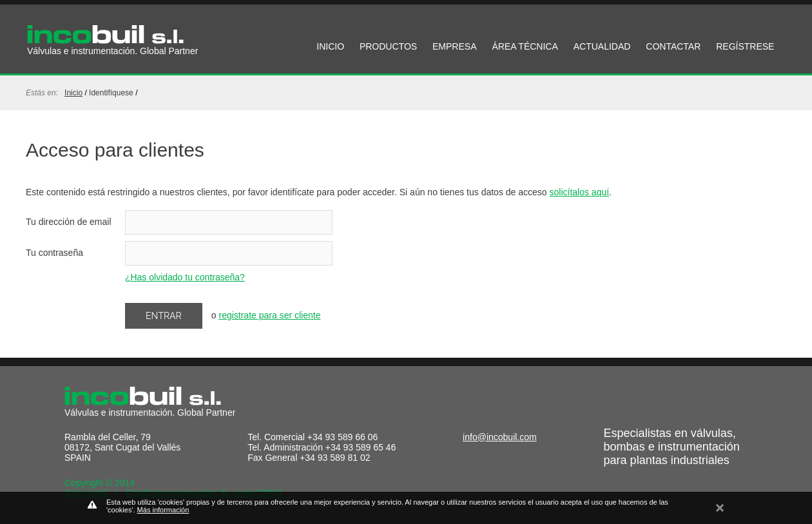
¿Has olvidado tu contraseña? (185, 277)
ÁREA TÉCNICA (525, 46)
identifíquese (111, 93)
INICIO (330, 46)
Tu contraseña (54, 253)
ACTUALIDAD (602, 46)
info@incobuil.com (500, 437)
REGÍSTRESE (745, 46)
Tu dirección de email (69, 222)
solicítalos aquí (580, 192)
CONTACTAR (673, 46)
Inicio (73, 93)
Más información (163, 510)
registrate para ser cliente (269, 315)
